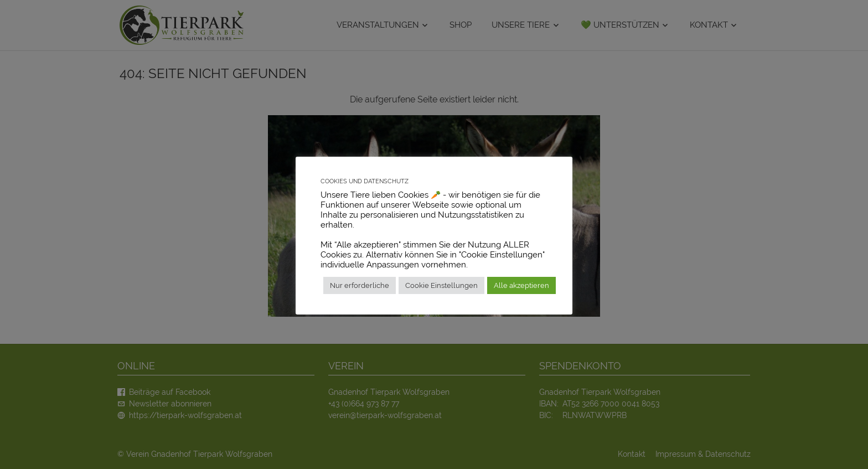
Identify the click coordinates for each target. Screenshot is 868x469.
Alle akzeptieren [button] (521, 285)
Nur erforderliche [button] (360, 285)
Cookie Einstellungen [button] (441, 285)
